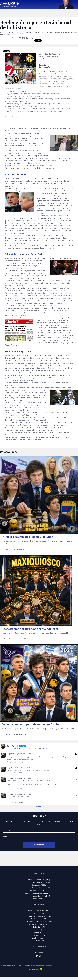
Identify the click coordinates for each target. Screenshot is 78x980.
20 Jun (29, 754)
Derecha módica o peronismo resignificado (30, 724)
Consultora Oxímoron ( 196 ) (39, 916)
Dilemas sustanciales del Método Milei (27, 537)
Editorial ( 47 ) (39, 927)
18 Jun (29, 768)
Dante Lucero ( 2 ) (39, 899)
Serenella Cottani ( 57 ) (39, 890)
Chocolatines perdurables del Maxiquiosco (30, 629)
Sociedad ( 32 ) (39, 930)
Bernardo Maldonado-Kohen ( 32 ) (39, 893)
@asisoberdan (21, 754)
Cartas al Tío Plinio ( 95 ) (39, 924)
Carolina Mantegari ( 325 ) (39, 882)
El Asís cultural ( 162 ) (39, 919)
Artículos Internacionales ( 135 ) (39, 922)
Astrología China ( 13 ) (39, 935)
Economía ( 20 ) (39, 932)
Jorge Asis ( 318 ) (39, 885)
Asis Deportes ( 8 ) (39, 938)
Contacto (39, 953)
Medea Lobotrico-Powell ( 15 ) (39, 896)
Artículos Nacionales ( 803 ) (39, 911)
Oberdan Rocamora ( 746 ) (39, 880)
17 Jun (29, 794)
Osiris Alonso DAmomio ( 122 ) (39, 888)
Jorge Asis (10, 754)
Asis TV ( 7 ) (39, 941)
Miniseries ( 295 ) (39, 913)
